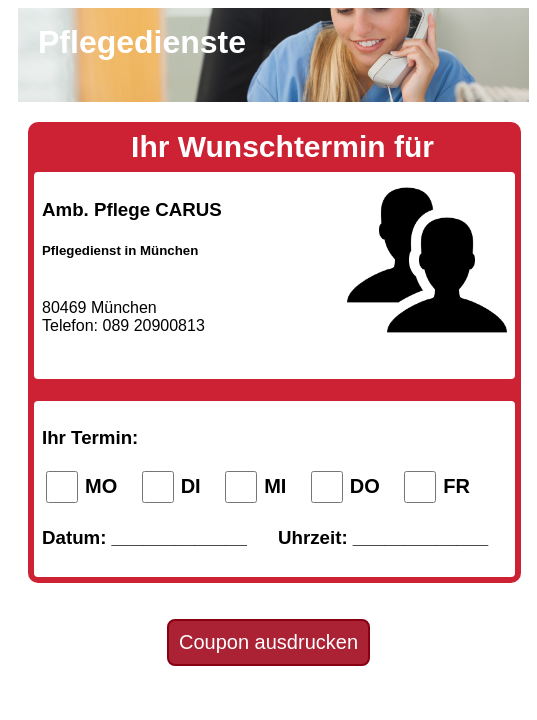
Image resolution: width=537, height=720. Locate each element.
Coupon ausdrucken (268, 642)
